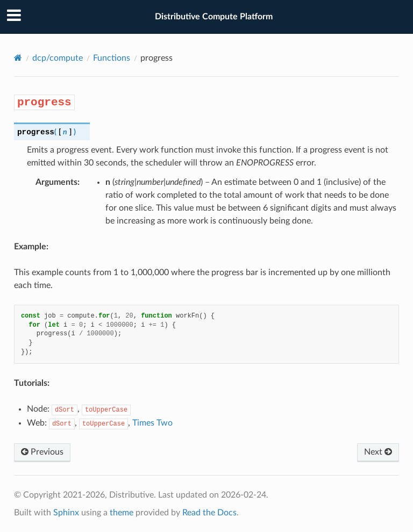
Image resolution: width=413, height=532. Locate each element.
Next (378, 452)
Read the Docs (209, 513)
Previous (42, 452)
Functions (112, 58)
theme (122, 513)
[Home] (18, 58)
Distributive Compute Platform (214, 17)
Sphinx (66, 513)
